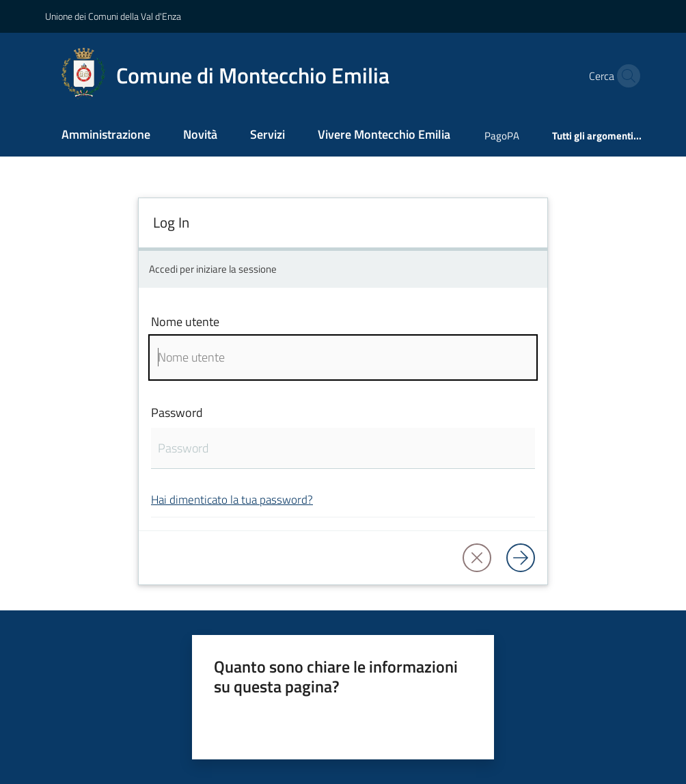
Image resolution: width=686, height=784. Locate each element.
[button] (625, 76)
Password (177, 413)
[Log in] (521, 558)
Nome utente (185, 322)
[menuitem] (106, 136)
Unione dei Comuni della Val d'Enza (113, 16)
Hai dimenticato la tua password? (232, 499)
